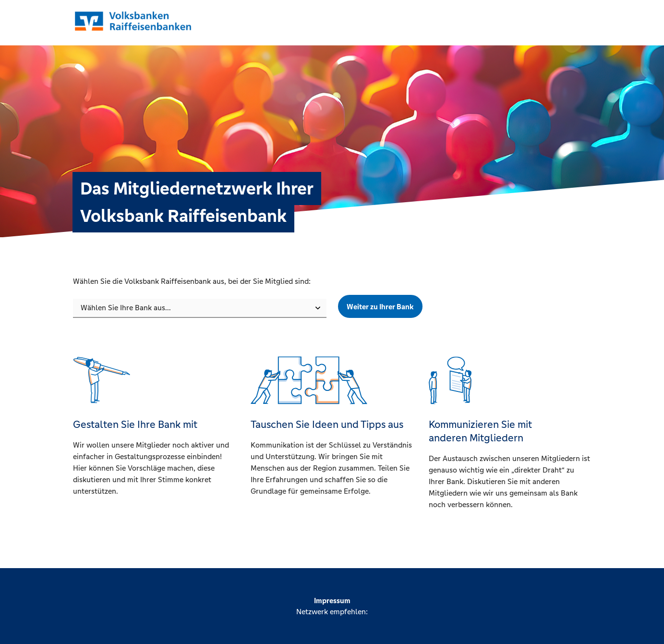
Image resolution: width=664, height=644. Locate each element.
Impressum (332, 601)
